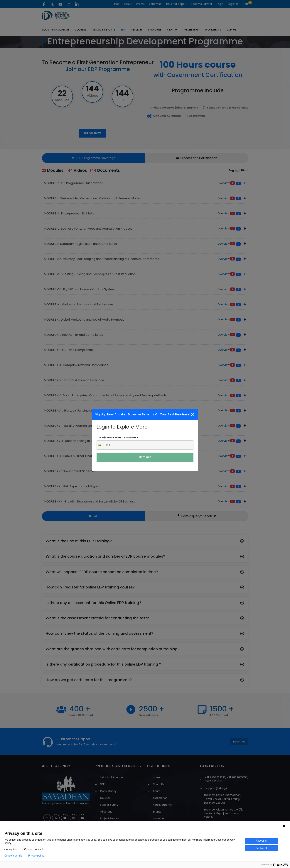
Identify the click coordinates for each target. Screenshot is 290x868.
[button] (100, 445)
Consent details (13, 856)
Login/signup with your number (117, 438)
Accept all (262, 841)
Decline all (262, 848)
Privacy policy (36, 856)
